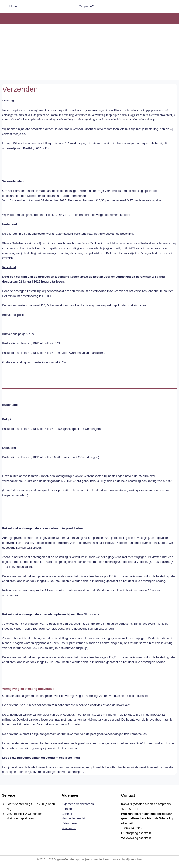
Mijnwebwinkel (134, 859)
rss (83, 859)
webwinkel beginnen (98, 859)
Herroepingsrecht (73, 818)
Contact (67, 814)
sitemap (74, 859)
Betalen (67, 809)
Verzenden (69, 828)
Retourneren (70, 823)
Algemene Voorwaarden (78, 804)
